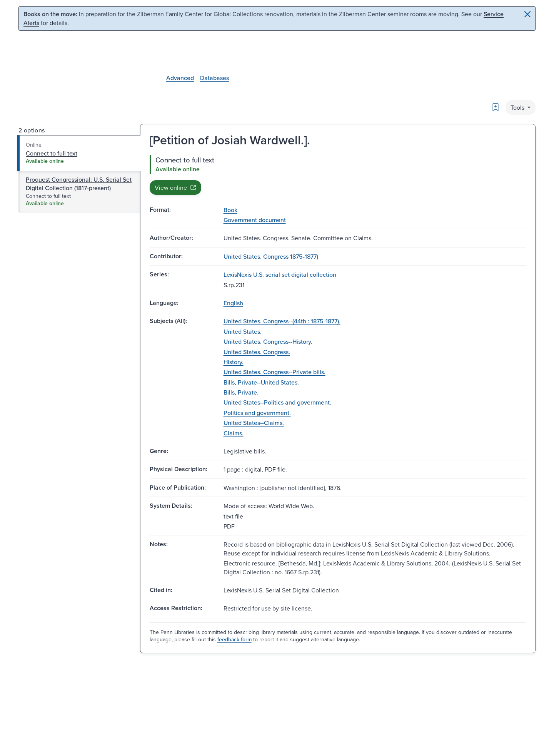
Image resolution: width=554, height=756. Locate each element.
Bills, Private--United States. (261, 382)
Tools (518, 107)
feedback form (234, 639)
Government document (255, 220)
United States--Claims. (254, 423)
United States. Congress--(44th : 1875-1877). (282, 321)
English (233, 303)
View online (175, 187)
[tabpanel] (338, 175)
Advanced (180, 78)
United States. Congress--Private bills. (274, 372)
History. (234, 362)
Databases (214, 78)
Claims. (234, 433)
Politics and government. (257, 413)
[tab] (79, 153)
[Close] (527, 14)
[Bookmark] (496, 107)
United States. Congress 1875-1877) (271, 256)
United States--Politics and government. (277, 402)
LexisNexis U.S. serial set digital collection (280, 274)
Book (230, 210)
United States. (243, 331)
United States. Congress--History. (268, 341)
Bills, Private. (241, 392)
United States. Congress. (257, 352)
